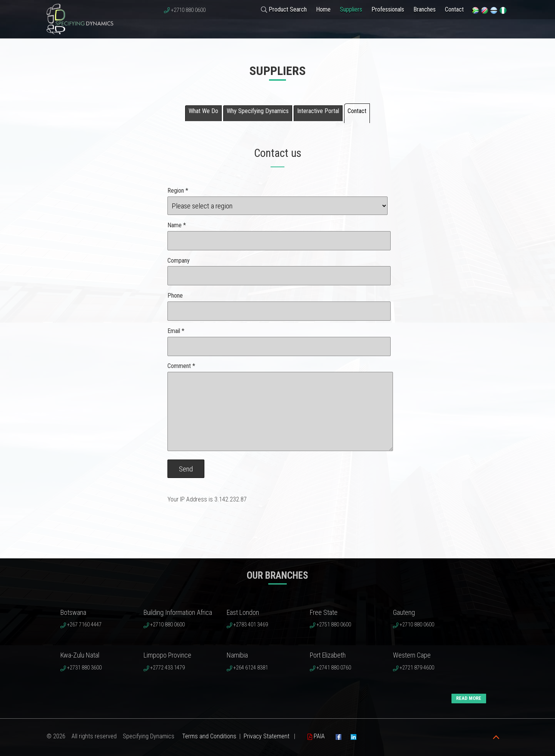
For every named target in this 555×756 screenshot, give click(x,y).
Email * (176, 331)
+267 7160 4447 (84, 625)
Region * (178, 191)
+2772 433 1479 (167, 668)
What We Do (203, 111)
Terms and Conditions (209, 736)
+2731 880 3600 (84, 668)
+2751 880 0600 (334, 625)
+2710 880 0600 (188, 10)
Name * (177, 225)
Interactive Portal (318, 111)
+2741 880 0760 (334, 668)
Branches (425, 9)
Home (323, 9)
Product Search (284, 9)
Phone (175, 296)
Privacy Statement (267, 736)
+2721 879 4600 (417, 668)
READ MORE (469, 698)
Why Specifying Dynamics (258, 111)
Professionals (388, 9)
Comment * (181, 366)
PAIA (316, 736)
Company (179, 261)
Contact (454, 9)
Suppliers (351, 9)
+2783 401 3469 (251, 625)
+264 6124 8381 (251, 668)
